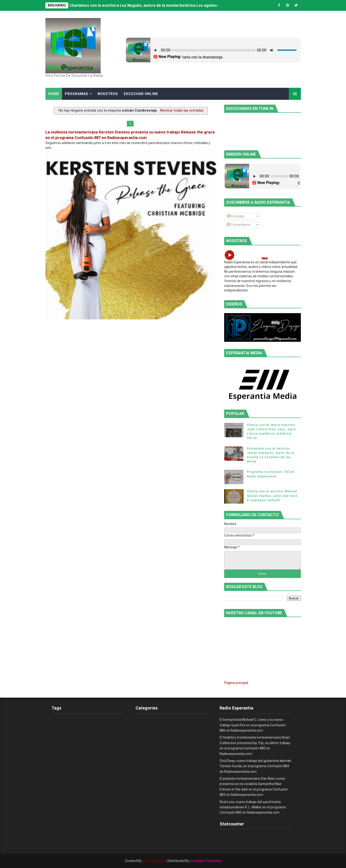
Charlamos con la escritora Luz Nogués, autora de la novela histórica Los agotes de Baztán (153, 5)
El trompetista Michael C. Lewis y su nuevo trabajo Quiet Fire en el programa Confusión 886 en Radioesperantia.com (253, 725)
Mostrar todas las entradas (182, 110)
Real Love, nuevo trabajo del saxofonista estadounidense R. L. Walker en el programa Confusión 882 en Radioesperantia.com (253, 807)
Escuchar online (141, 94)
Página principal (236, 683)
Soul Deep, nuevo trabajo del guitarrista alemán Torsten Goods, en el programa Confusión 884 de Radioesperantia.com (255, 766)
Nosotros (108, 94)
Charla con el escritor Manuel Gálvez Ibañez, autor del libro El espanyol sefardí (272, 496)
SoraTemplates (154, 861)
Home (54, 94)
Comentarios (239, 225)
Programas (77, 94)
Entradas (236, 216)
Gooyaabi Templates (206, 861)
